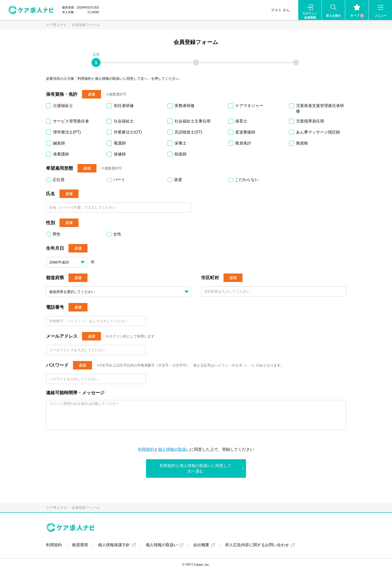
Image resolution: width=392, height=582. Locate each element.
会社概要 (201, 545)
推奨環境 (80, 545)
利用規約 (146, 449)
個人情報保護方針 (114, 545)
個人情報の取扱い (174, 449)
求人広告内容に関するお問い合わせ (257, 545)
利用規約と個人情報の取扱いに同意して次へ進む (195, 468)
